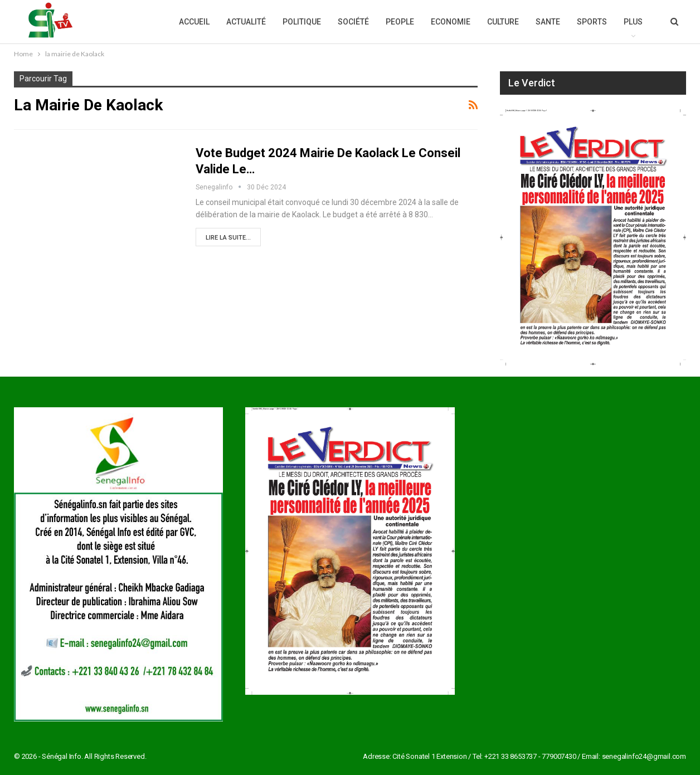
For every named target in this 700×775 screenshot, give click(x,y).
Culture (503, 22)
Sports (592, 22)
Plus (633, 22)
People (400, 22)
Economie (451, 22)
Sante (548, 22)
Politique (302, 22)
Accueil (194, 22)
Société (353, 22)
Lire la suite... (228, 238)
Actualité (246, 22)
